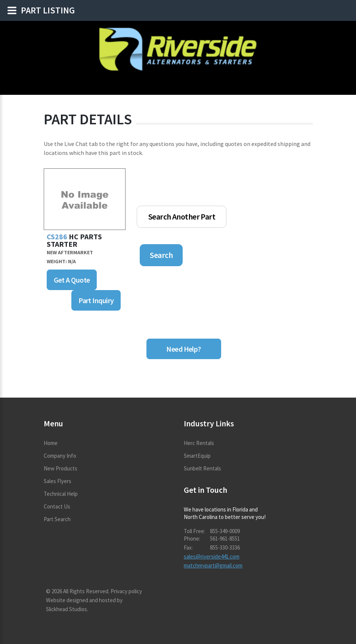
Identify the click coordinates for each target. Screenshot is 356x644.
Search (161, 255)
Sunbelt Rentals (202, 468)
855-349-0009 (225, 531)
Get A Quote (72, 280)
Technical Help (61, 494)
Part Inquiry (96, 300)
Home (51, 443)
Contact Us (57, 506)
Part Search (57, 519)
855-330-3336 (225, 547)
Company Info (60, 456)
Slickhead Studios (66, 609)
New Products (61, 468)
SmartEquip (197, 456)
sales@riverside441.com (212, 556)
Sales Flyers (58, 481)
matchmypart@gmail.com (213, 565)
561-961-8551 (225, 539)
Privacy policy (126, 591)
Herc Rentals (199, 443)
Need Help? (184, 349)
